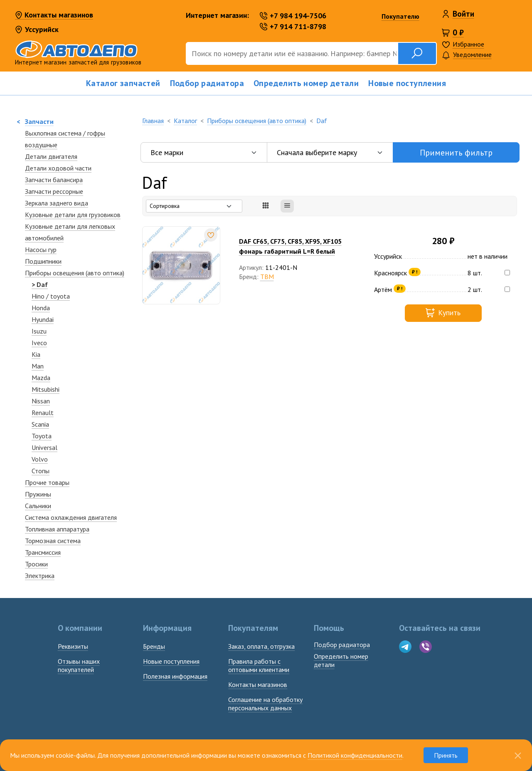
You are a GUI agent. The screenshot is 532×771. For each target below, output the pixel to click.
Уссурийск (37, 29)
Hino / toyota (51, 296)
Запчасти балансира (54, 180)
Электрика (40, 576)
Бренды (154, 646)
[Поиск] (292, 53)
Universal (44, 447)
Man (38, 366)
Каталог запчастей (123, 83)
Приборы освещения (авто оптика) (75, 273)
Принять (446, 755)
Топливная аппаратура (57, 529)
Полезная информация (175, 676)
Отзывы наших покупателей (79, 665)
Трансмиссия (43, 552)
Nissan (41, 401)
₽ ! (415, 272)
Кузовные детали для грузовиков (73, 215)
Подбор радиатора (207, 83)
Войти (463, 14)
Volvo (40, 459)
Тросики (36, 564)
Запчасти (39, 121)
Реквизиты (73, 646)
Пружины (38, 494)
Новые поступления (407, 83)
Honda (41, 308)
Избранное (468, 44)
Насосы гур (41, 250)
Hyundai (43, 319)
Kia (36, 354)
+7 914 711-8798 (293, 26)
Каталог (185, 121)
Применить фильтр (456, 153)
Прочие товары (47, 482)
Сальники (38, 506)
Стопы (41, 471)
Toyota (42, 436)
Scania (40, 424)
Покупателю (400, 16)
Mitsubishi (46, 389)
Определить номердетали (341, 660)
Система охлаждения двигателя (71, 517)
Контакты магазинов (54, 15)
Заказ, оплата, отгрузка (261, 646)
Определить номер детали (306, 83)
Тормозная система (53, 541)
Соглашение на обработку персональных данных (265, 704)
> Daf (40, 284)
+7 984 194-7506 (293, 16)
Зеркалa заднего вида (57, 203)
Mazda (41, 378)
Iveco (39, 343)
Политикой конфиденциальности (355, 755)
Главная (153, 121)
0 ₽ (458, 32)
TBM (267, 277)
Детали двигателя (51, 156)
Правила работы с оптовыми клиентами (259, 665)
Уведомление (467, 55)
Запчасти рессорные (54, 191)
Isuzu (39, 331)
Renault (43, 413)
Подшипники (43, 261)
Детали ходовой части (58, 168)
